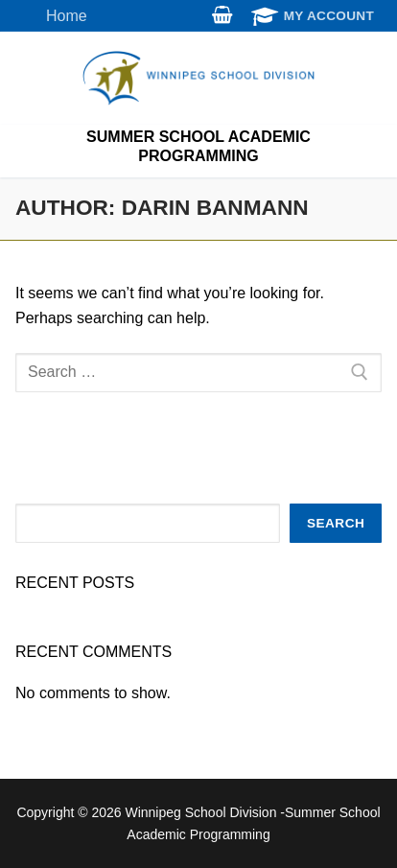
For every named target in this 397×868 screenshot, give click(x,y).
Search (336, 523)
